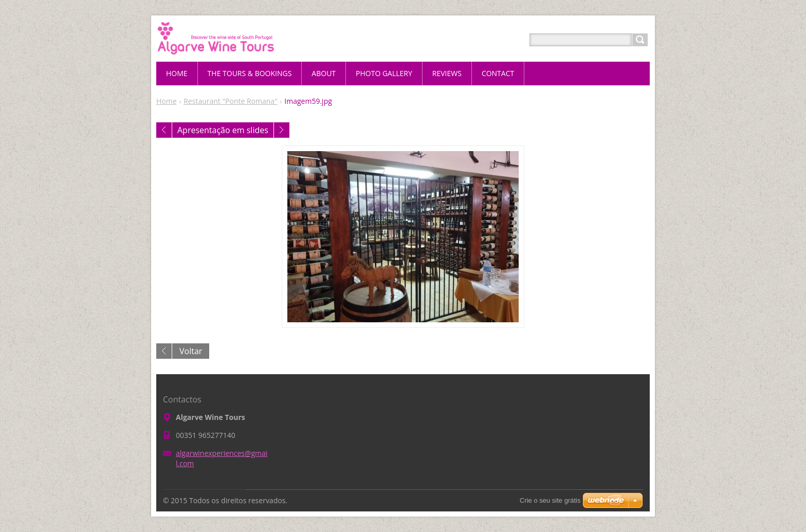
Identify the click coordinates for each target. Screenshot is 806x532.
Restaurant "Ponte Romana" (231, 101)
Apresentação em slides (223, 130)
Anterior (164, 130)
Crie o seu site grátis (550, 500)
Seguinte (282, 130)
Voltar (191, 351)
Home (167, 101)
